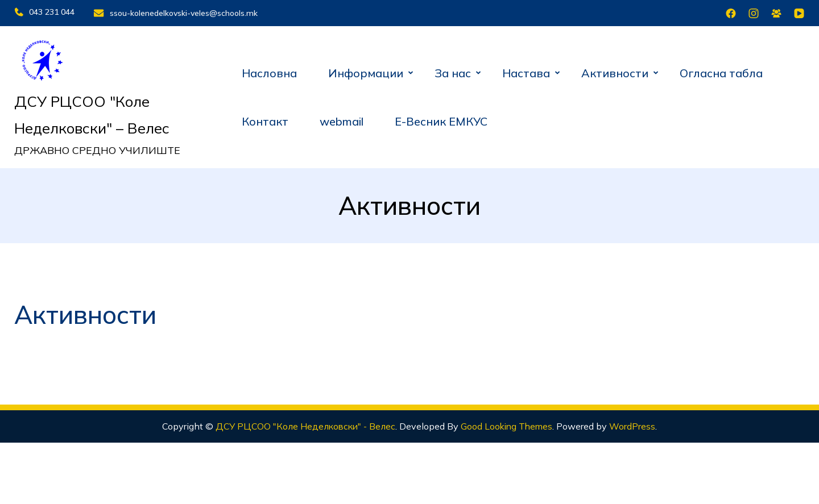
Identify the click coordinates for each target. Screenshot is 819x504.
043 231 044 (44, 12)
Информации (366, 71)
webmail (342, 120)
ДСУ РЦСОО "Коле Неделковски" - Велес (304, 424)
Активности (615, 71)
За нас (453, 71)
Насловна (269, 71)
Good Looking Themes (510, 424)
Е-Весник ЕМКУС (441, 120)
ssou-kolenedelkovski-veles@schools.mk (185, 12)
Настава (526, 71)
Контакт (265, 120)
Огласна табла (721, 71)
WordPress (637, 424)
